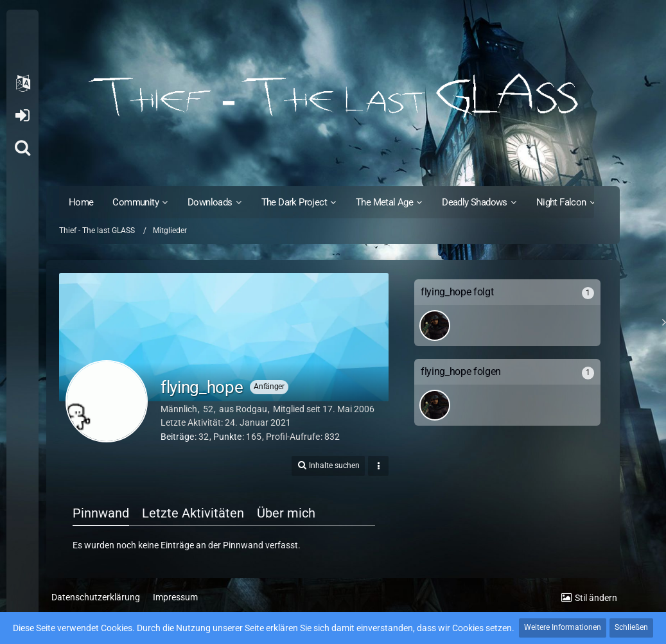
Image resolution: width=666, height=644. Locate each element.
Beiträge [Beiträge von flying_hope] (177, 437)
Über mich (286, 513)
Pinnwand (101, 513)
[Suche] (22, 148)
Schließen (631, 627)
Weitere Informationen (563, 627)
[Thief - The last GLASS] (333, 96)
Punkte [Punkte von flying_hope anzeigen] (227, 437)
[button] (22, 83)
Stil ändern (596, 598)
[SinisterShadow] (435, 326)
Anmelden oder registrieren (22, 116)
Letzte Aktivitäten (193, 513)
